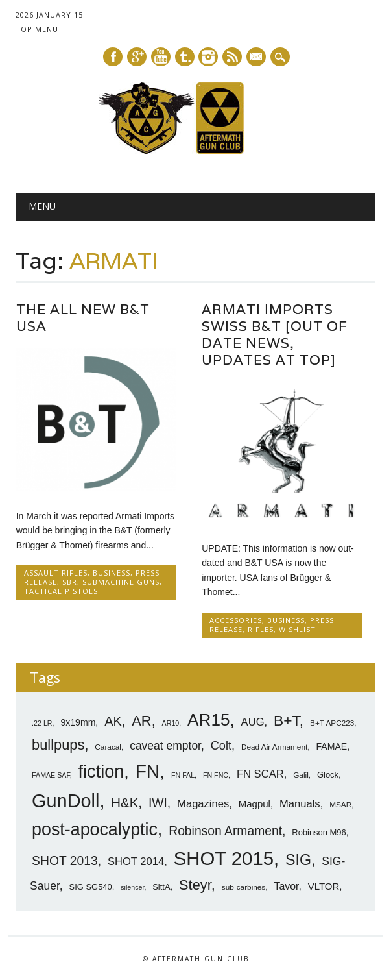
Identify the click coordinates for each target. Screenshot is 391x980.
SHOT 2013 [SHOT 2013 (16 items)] (65, 861)
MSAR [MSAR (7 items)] (340, 805)
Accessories (236, 620)
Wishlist (297, 629)
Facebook (113, 57)
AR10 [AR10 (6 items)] (171, 723)
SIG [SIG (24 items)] (298, 860)
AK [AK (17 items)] (113, 721)
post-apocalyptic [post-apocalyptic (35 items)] (95, 829)
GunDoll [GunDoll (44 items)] (65, 801)
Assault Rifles (56, 573)
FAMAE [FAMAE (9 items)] (331, 746)
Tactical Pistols (61, 591)
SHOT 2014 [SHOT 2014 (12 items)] (136, 862)
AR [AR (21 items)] (141, 721)
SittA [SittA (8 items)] (161, 887)
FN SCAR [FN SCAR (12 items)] (260, 774)
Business (112, 573)
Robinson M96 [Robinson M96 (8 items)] (319, 832)
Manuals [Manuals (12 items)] (300, 804)
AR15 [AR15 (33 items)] (208, 720)
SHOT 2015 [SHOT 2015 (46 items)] (224, 858)
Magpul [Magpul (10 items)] (255, 804)
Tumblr (185, 57)
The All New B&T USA (83, 318)
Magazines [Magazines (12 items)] (203, 804)
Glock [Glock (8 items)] (328, 775)
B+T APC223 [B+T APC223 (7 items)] (332, 723)
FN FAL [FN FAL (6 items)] (183, 775)
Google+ (137, 57)
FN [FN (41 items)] (148, 771)
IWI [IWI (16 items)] (158, 803)
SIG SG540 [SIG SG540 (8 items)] (91, 887)
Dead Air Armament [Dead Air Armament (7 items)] (274, 747)
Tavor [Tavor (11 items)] (286, 886)
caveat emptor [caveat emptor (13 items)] (165, 746)
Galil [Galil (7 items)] (301, 775)
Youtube (161, 57)
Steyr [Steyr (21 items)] (195, 885)
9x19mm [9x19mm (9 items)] (78, 722)
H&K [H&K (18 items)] (124, 802)
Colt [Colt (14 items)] (221, 746)
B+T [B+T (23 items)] (287, 720)
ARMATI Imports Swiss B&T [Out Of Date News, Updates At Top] (275, 335)
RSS (232, 57)
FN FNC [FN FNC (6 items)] (216, 775)
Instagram (208, 57)
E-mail (257, 58)
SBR (70, 582)
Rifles (261, 629)
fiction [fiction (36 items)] (101, 772)
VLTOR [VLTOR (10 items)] (324, 886)
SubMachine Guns (121, 582)
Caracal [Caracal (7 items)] (108, 747)
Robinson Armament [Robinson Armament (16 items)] (225, 831)
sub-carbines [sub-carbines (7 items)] (244, 887)
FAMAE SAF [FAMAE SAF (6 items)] (51, 775)
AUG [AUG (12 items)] (253, 722)
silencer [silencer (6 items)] (132, 887)
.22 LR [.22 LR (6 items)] (42, 723)
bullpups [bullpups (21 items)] (58, 745)
